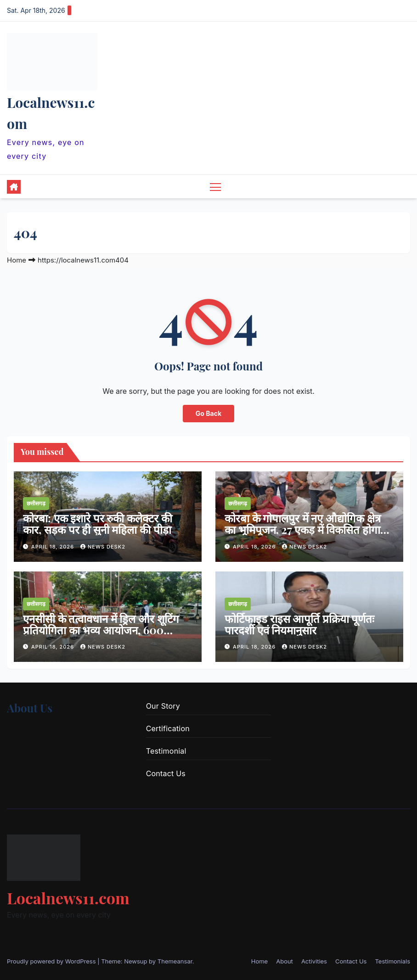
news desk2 (103, 547)
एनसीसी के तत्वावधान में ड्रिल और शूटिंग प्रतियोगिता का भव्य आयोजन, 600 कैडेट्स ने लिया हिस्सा (101, 630)
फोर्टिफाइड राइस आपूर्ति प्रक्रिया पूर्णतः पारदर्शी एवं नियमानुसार (299, 624)
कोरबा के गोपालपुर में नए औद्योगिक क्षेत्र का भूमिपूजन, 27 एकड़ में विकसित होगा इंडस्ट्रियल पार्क (303, 530)
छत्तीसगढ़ (36, 504)
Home (17, 260)
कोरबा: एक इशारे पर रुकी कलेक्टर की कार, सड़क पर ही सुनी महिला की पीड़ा (98, 524)
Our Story (163, 706)
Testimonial (166, 751)
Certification (168, 728)
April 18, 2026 (54, 547)
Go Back (208, 413)
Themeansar (175, 961)
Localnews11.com (68, 898)
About (285, 961)
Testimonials (392, 961)
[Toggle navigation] (216, 187)
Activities (314, 961)
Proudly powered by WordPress (52, 961)
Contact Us (166, 773)
